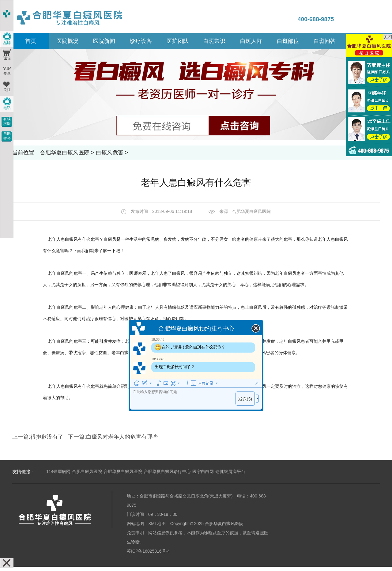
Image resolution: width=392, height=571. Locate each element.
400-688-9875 (316, 19)
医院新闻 (104, 41)
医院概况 (67, 41)
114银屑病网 (58, 471)
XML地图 (157, 524)
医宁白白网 (203, 471)
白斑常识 (214, 41)
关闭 (388, 37)
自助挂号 (7, 136)
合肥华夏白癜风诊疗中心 (167, 471)
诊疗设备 (141, 41)
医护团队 (178, 41)
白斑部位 (288, 41)
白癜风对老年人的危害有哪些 (122, 437)
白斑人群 (251, 41)
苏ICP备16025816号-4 (148, 551)
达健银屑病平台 (230, 471)
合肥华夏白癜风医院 (65, 153)
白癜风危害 (110, 153)
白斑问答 (325, 41)
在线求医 (7, 121)
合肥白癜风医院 (87, 471)
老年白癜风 (58, 273)
